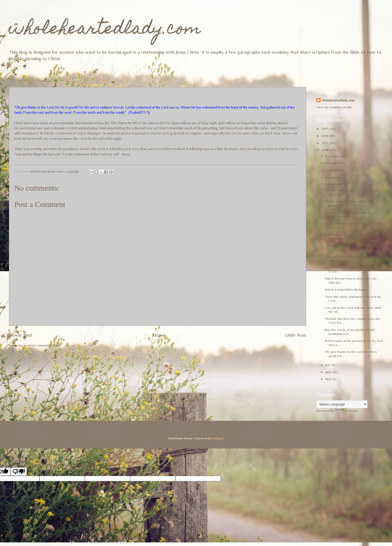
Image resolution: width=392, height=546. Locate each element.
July (328, 365)
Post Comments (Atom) (45, 345)
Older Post (296, 335)
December (333, 156)
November (333, 163)
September (333, 177)
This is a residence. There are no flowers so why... (348, 214)
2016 (325, 150)
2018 (325, 136)
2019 (325, 129)
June (329, 372)
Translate (347, 411)
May (329, 379)
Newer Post (21, 335)
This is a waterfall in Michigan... (347, 290)
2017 (325, 143)
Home (159, 335)
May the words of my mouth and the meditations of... (350, 332)
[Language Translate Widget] (342, 404)
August (331, 184)
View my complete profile (334, 107)
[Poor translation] (19, 472)
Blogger (218, 438)
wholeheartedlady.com (105, 30)
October (332, 170)
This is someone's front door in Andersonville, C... (346, 258)
